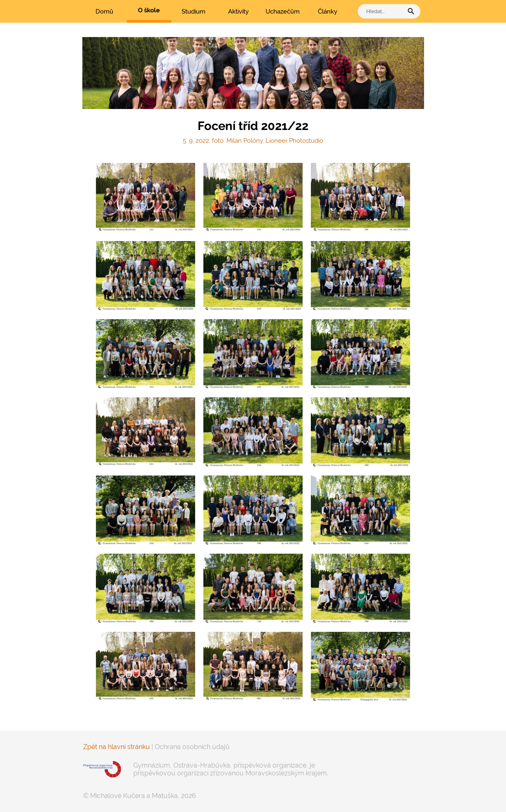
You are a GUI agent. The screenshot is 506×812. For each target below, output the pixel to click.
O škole (149, 10)
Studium (194, 12)
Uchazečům (283, 12)
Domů (104, 12)
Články (328, 12)
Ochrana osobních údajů (192, 747)
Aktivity (238, 12)
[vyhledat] (382, 11)
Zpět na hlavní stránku (117, 747)
